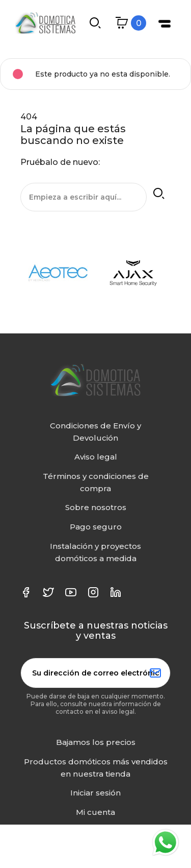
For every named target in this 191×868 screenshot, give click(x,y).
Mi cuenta (95, 812)
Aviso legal (96, 457)
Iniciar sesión (95, 793)
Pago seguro (96, 527)
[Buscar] (84, 197)
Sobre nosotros (96, 507)
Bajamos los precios (96, 742)
